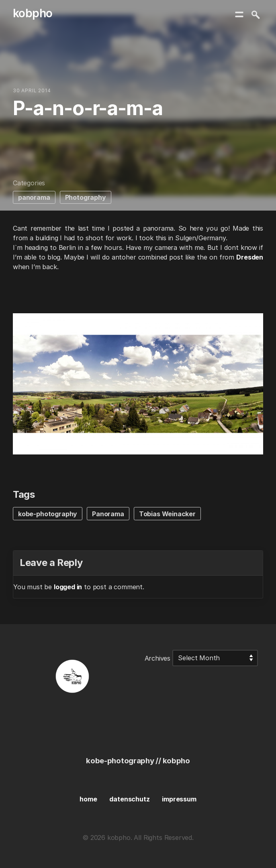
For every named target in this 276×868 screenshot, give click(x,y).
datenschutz (129, 799)
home (88, 799)
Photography (86, 197)
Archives (158, 658)
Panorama (108, 514)
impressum (179, 799)
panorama (34, 197)
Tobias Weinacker (167, 514)
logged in (68, 587)
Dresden (250, 257)
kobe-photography (48, 514)
